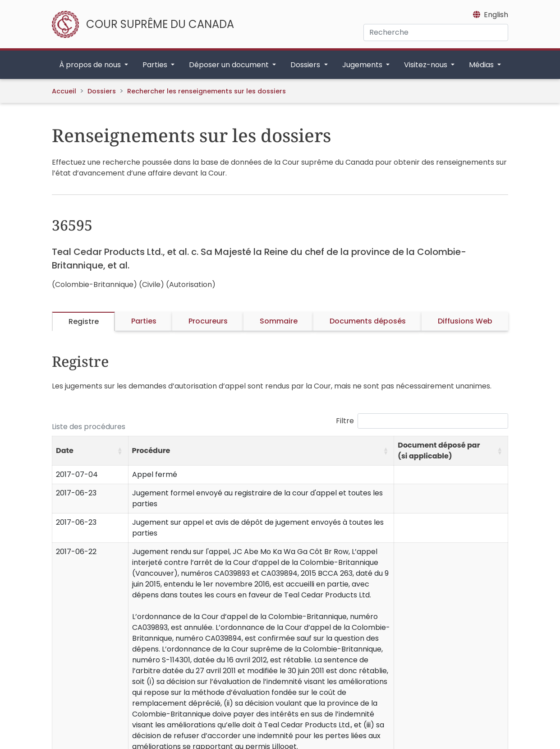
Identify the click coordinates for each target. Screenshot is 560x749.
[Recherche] (436, 32)
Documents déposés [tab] (368, 321)
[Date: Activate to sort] (90, 451)
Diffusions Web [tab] (465, 321)
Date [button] (65, 451)
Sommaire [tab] (279, 321)
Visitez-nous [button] (427, 65)
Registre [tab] (84, 321)
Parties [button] (156, 65)
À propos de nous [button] (91, 65)
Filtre (345, 421)
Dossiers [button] (306, 65)
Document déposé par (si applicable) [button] (439, 451)
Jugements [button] (363, 65)
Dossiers (102, 91)
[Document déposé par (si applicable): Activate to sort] (451, 451)
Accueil (64, 91)
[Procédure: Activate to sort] (261, 451)
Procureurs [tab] (208, 321)
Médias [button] (482, 65)
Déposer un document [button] (230, 65)
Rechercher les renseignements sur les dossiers (207, 91)
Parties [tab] (144, 321)
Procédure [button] (151, 451)
